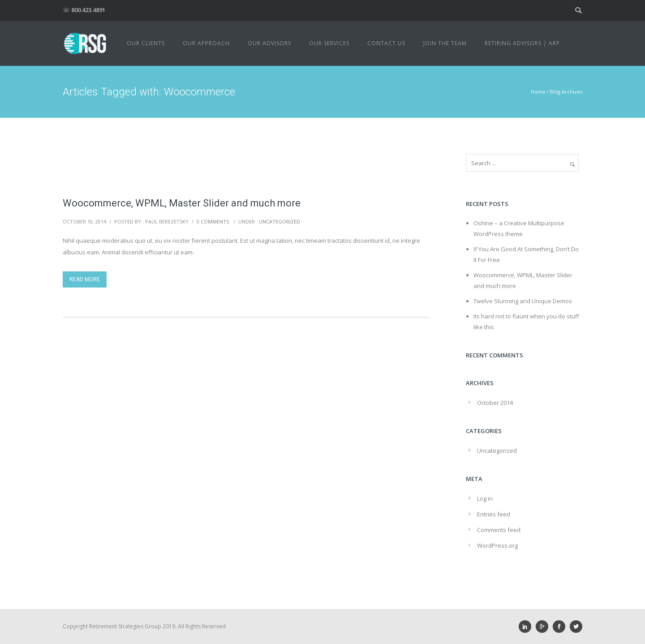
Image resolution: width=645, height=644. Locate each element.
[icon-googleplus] (544, 627)
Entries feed (494, 514)
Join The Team (445, 43)
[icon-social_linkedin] (527, 627)
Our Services (329, 43)
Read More (85, 279)
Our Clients (146, 43)
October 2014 (495, 403)
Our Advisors (269, 43)
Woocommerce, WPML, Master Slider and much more (182, 203)
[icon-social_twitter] (576, 627)
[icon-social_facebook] (561, 627)
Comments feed (499, 530)
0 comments (213, 221)
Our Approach (206, 43)
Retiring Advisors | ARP (522, 43)
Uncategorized (279, 221)
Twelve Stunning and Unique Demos (523, 301)
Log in (485, 498)
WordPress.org (497, 545)
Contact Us (386, 43)
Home (538, 92)
